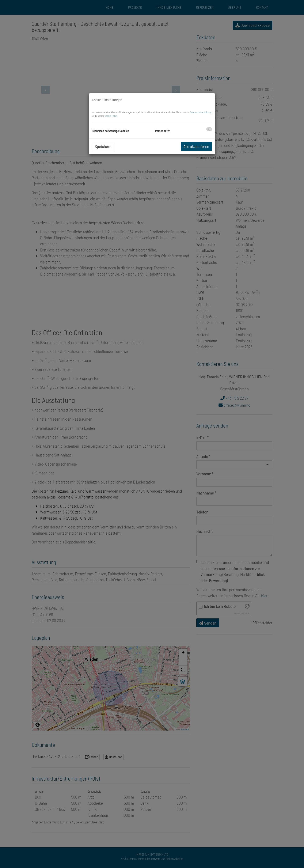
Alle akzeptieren (196, 146)
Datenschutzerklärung (201, 112)
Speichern (103, 146)
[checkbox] (209, 129)
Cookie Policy (111, 116)
